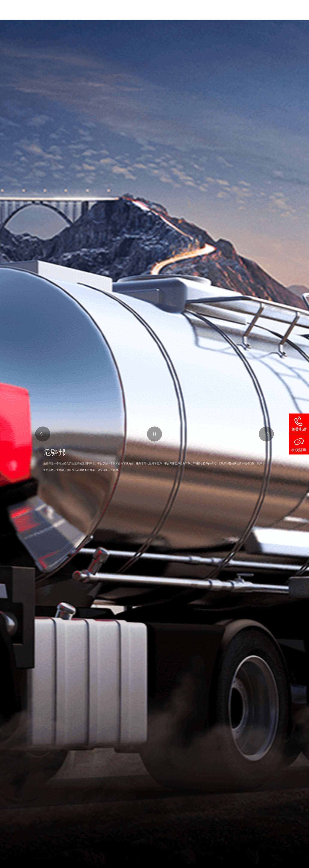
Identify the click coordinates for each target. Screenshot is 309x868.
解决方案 (161, 10)
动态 (255, 10)
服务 (191, 10)
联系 (276, 10)
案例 (214, 10)
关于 (234, 10)
